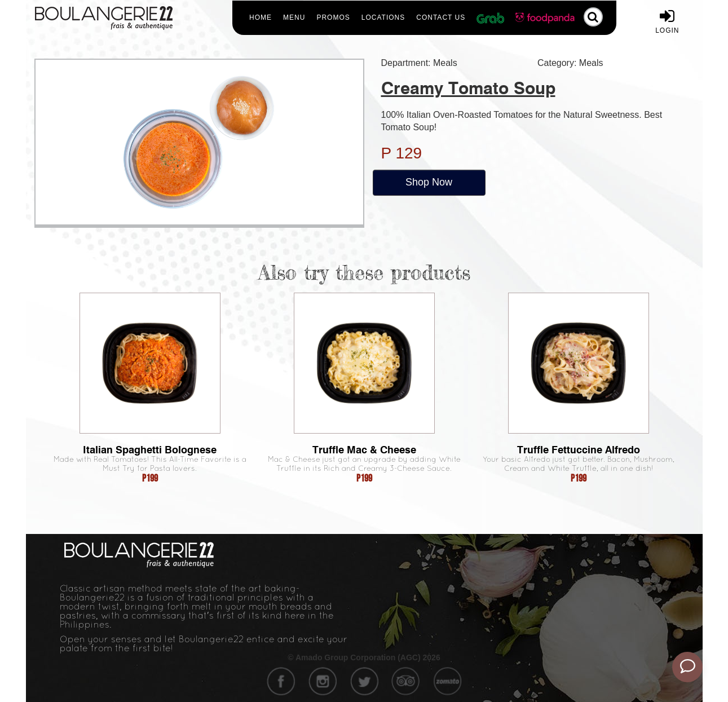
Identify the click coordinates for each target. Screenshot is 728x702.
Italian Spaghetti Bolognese (150, 450)
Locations (383, 17)
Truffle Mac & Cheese (364, 450)
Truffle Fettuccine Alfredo (579, 450)
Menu (294, 17)
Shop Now (429, 182)
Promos (333, 17)
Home (261, 17)
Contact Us (441, 17)
